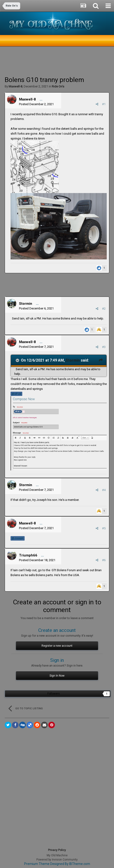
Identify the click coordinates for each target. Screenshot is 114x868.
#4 (104, 490)
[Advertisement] (42, 61)
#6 (104, 560)
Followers (54, 694)
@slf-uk (16, 394)
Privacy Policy (57, 850)
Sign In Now (57, 676)
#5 (104, 528)
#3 (104, 347)
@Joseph (18, 538)
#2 (104, 309)
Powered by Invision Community (57, 860)
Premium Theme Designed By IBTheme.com (57, 864)
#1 (104, 104)
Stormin (26, 304)
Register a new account (57, 646)
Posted (36, 104)
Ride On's (58, 86)
